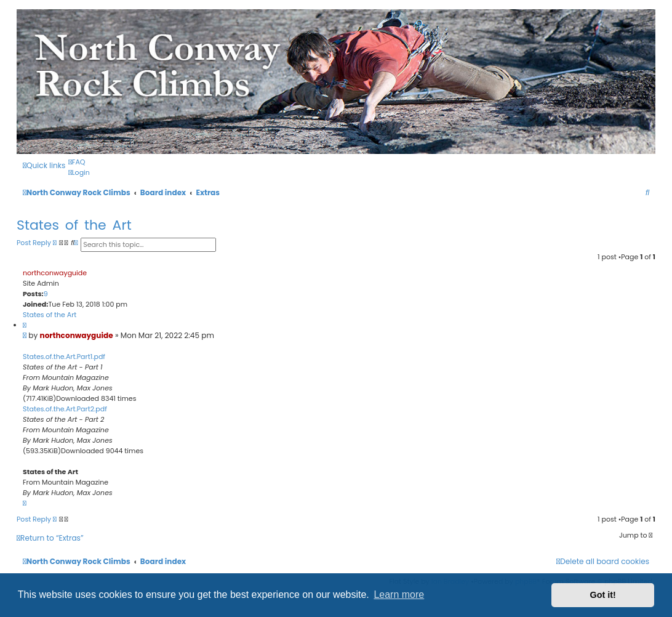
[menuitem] (77, 162)
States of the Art (74, 225)
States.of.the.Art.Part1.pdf (64, 357)
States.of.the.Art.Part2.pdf (65, 409)
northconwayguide (55, 273)
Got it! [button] (603, 595)
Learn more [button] (399, 595)
